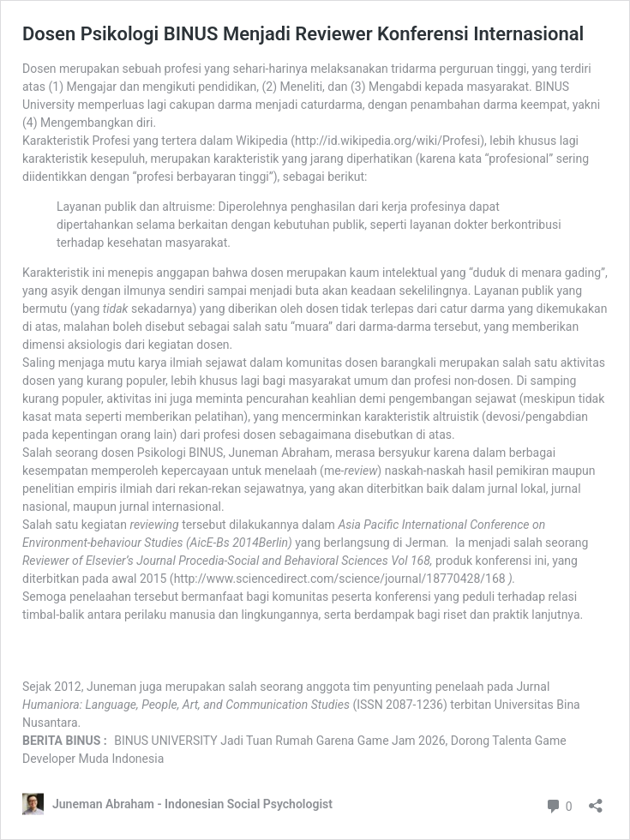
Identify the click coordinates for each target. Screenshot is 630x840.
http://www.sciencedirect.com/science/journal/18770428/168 (340, 579)
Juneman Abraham (279, 453)
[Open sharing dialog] (596, 800)
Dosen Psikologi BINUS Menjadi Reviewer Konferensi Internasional (303, 34)
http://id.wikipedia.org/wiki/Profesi (387, 141)
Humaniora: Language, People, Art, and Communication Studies (186, 705)
